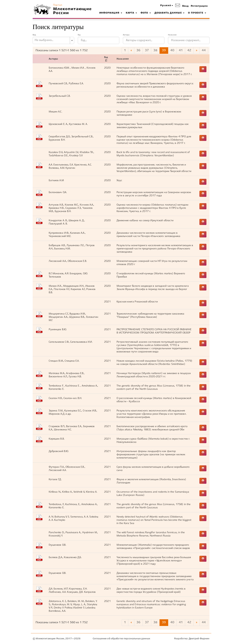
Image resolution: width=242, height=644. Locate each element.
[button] (167, 6)
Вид (34, 35)
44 (204, 50)
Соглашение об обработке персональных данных (121, 639)
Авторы (126, 35)
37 (147, 50)
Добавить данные (169, 13)
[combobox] (53, 40)
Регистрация (199, 6)
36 (138, 50)
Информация (111, 13)
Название (172, 35)
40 (172, 50)
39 (164, 50)
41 (181, 50)
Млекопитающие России (72, 11)
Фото (146, 13)
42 (189, 50)
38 (155, 50)
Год (79, 35)
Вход (186, 6)
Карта (131, 13)
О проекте (197, 13)
